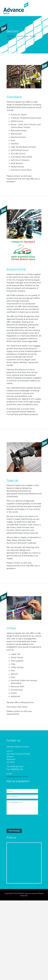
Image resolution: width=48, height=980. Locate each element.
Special (33, 36)
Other (10, 39)
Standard (11, 36)
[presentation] (22, 821)
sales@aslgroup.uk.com (17, 777)
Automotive (22, 36)
